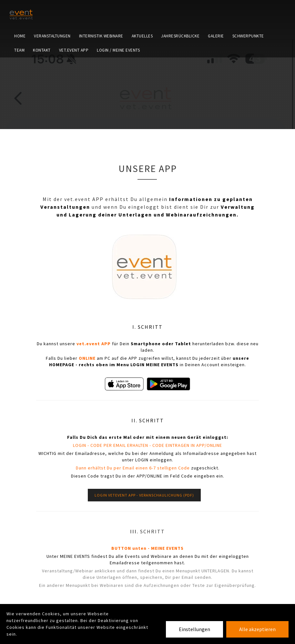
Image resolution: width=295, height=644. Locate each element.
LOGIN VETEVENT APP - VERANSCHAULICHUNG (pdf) (144, 495)
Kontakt (42, 72)
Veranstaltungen (52, 43)
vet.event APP (74, 72)
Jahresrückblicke (180, 43)
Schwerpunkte (248, 43)
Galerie (216, 43)
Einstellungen (194, 629)
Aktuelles (142, 43)
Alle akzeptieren (257, 629)
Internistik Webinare (101, 43)
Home (20, 43)
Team (19, 72)
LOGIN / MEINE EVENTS (118, 72)
